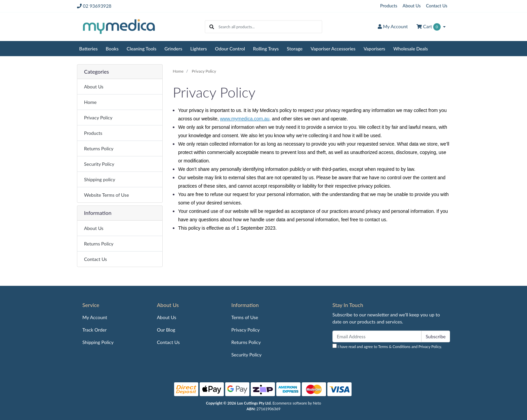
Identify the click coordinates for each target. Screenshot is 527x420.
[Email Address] (377, 336)
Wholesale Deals (411, 49)
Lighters (198, 49)
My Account (95, 317)
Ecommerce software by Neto (297, 403)
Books (112, 49)
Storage (295, 49)
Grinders (173, 49)
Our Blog (166, 330)
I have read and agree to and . (387, 346)
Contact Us (437, 6)
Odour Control (230, 49)
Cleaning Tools (142, 49)
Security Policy (99, 164)
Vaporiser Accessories (333, 49)
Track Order (94, 330)
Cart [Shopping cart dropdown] (429, 27)
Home (90, 102)
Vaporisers (375, 49)
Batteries (89, 49)
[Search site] (212, 27)
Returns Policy (99, 148)
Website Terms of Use (107, 195)
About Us (412, 6)
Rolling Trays (266, 49)
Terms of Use (245, 317)
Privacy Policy (98, 118)
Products (389, 6)
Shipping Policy (98, 342)
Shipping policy (100, 179)
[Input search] (270, 27)
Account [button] (393, 26)
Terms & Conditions (394, 347)
